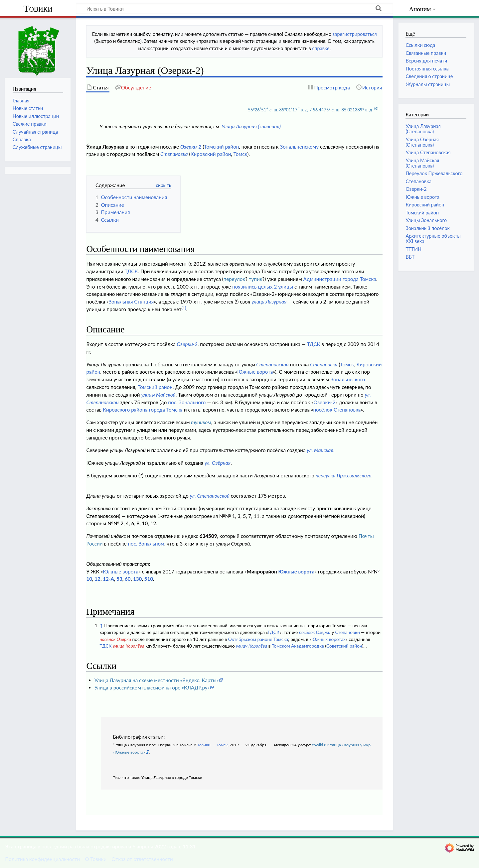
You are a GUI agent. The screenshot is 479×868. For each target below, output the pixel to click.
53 (119, 579)
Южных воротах (328, 639)
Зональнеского (348, 379)
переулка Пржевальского (344, 475)
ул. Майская (320, 450)
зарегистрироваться (355, 34)
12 (97, 579)
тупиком (201, 422)
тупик (256, 279)
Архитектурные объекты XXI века (433, 239)
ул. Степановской (210, 496)
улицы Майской (159, 395)
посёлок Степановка (337, 410)
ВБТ (410, 257)
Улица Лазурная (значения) (251, 126)
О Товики (96, 859)
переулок (234, 279)
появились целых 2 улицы (263, 287)
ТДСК (131, 271)
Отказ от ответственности (142, 859)
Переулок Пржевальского (434, 173)
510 (149, 579)
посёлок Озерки (315, 632)
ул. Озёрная (218, 463)
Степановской (272, 364)
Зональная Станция (131, 302)
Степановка (174, 154)
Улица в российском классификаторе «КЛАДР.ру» (152, 687)
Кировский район (211, 154)
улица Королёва (129, 646)
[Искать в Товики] (235, 8)
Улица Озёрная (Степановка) (422, 142)
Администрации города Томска (340, 279)
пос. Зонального (187, 402)
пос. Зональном (146, 544)
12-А (108, 579)
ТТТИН (413, 249)
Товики (38, 8)
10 (89, 579)
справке (321, 48)
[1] (184, 308)
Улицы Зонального (426, 220)
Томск (240, 154)
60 (128, 579)
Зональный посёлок (427, 228)
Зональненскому (300, 147)
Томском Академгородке (298, 646)
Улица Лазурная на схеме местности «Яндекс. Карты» (157, 680)
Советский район (344, 646)
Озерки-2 (191, 147)
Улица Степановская (428, 152)
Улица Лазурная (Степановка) (423, 129)
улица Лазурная (269, 302)
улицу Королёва (251, 646)
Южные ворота (255, 372)
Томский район (221, 147)
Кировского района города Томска (143, 410)
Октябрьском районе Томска (258, 639)
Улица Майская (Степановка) (422, 163)
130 (137, 579)
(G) (376, 108)
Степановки (347, 632)
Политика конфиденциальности (42, 859)
